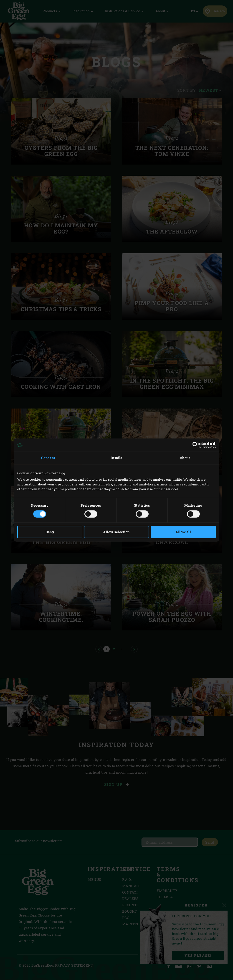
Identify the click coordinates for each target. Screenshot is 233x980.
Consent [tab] (48, 458)
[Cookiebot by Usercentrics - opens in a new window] (196, 445)
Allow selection (116, 532)
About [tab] (185, 458)
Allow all (183, 532)
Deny (50, 532)
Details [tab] (116, 458)
